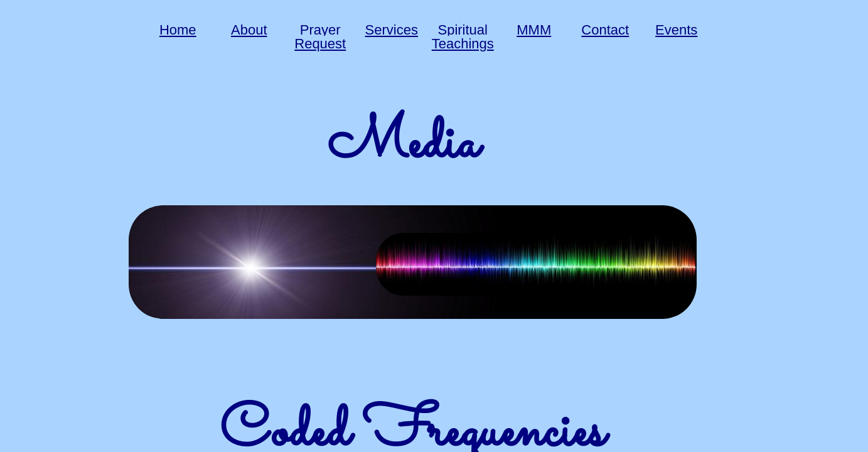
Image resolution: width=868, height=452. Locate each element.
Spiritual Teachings (463, 37)
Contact (605, 30)
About (249, 30)
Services (392, 30)
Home (178, 30)
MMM (534, 30)
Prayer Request (320, 37)
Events (676, 30)
